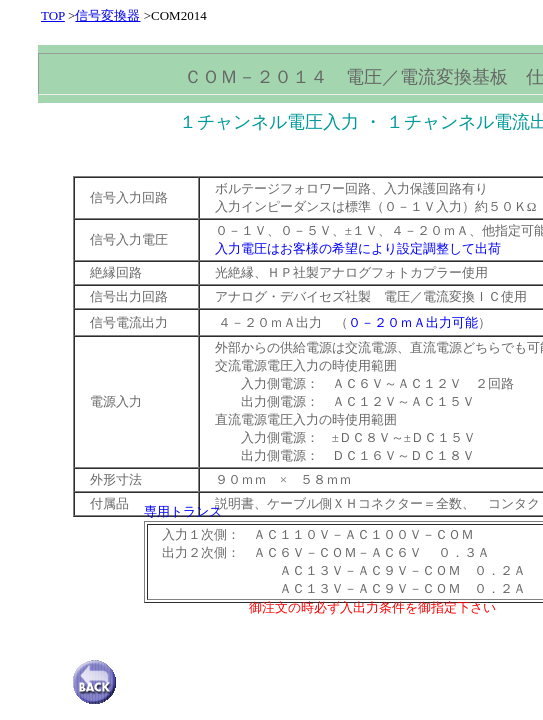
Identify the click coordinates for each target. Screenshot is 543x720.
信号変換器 (107, 15)
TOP (53, 15)
